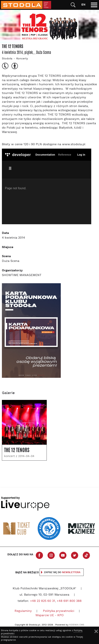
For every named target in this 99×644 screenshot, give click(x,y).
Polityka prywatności (59, 611)
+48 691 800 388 (69, 601)
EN (83, 5)
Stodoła (7, 59)
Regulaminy (23, 611)
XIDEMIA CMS (77, 625)
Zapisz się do (62, 572)
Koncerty (22, 59)
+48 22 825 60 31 (43, 601)
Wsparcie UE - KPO (49, 615)
